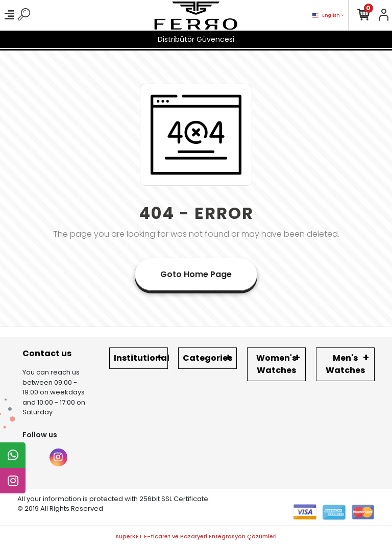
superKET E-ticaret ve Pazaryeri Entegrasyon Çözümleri (196, 536)
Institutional (141, 358)
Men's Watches (345, 364)
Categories (207, 358)
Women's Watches (276, 364)
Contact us (47, 353)
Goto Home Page (196, 274)
